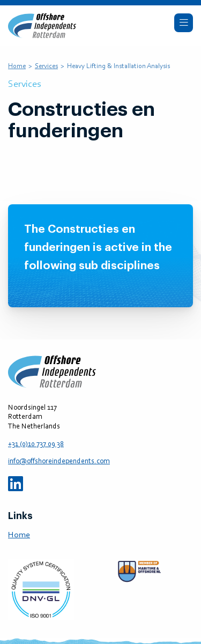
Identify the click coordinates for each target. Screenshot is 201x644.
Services (46, 66)
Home (17, 66)
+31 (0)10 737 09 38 (36, 445)
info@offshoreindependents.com (59, 462)
